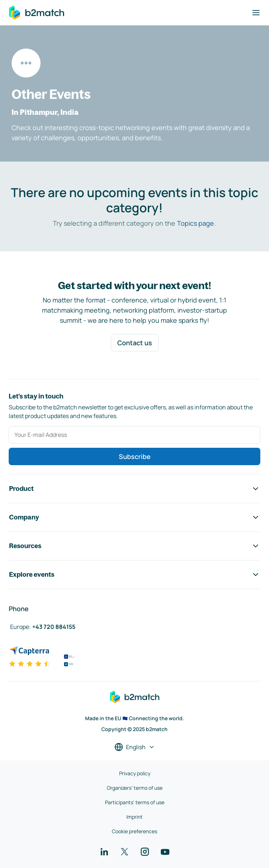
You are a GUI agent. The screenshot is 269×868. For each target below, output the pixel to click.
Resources (134, 546)
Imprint (134, 817)
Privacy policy (135, 773)
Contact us (135, 343)
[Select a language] (135, 747)
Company (134, 517)
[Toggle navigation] (256, 13)
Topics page (196, 223)
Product (134, 489)
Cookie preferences (134, 831)
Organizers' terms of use (135, 788)
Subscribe (135, 456)
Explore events (134, 575)
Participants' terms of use (135, 802)
